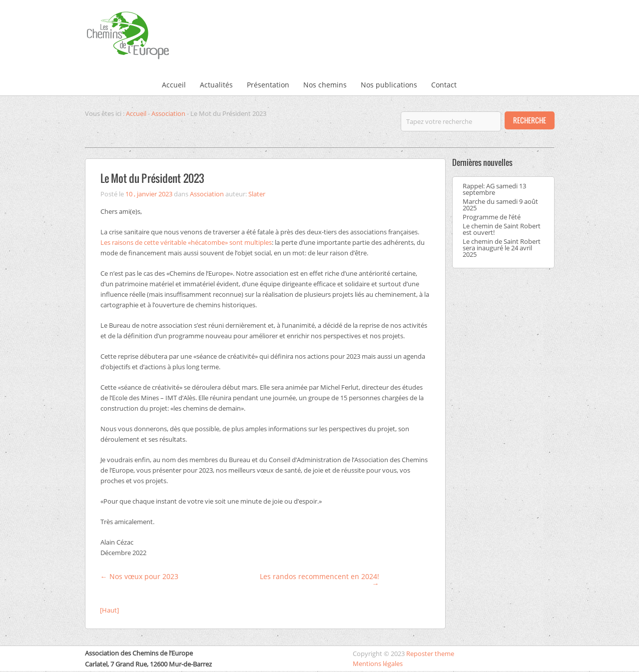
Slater (257, 194)
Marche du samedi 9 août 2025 (500, 205)
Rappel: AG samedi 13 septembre (494, 189)
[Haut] (109, 610)
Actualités (216, 85)
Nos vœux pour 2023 (139, 576)
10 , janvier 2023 (149, 194)
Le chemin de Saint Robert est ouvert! (502, 229)
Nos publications (389, 85)
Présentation (268, 85)
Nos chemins (325, 85)
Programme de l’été (492, 217)
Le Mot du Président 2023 (152, 178)
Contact (444, 85)
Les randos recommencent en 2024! (319, 580)
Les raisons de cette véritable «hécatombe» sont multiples (186, 242)
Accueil (174, 85)
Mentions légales (378, 664)
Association (168, 113)
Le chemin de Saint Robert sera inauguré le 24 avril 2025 (502, 248)
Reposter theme (430, 654)
